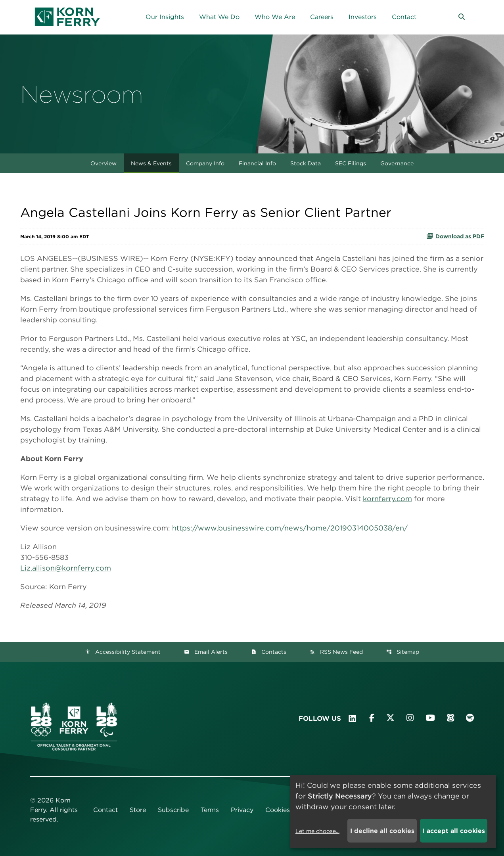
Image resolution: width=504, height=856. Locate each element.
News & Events (151, 163)
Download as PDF (455, 236)
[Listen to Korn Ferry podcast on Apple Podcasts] (450, 718)
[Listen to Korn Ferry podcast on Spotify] (470, 718)
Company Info (205, 163)
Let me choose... (317, 831)
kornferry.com (387, 499)
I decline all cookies (382, 831)
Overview (103, 163)
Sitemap (403, 652)
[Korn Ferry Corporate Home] (67, 17)
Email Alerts (206, 652)
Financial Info (257, 163)
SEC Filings (351, 163)
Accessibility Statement (123, 652)
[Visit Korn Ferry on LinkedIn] (352, 718)
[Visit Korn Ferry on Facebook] (372, 718)
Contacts (269, 652)
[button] (462, 17)
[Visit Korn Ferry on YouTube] (430, 718)
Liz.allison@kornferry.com (66, 568)
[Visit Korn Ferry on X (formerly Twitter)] (390, 718)
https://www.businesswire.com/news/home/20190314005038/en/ (290, 528)
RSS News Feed (336, 652)
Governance (397, 163)
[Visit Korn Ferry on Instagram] (410, 718)
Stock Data (306, 163)
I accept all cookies (454, 831)
